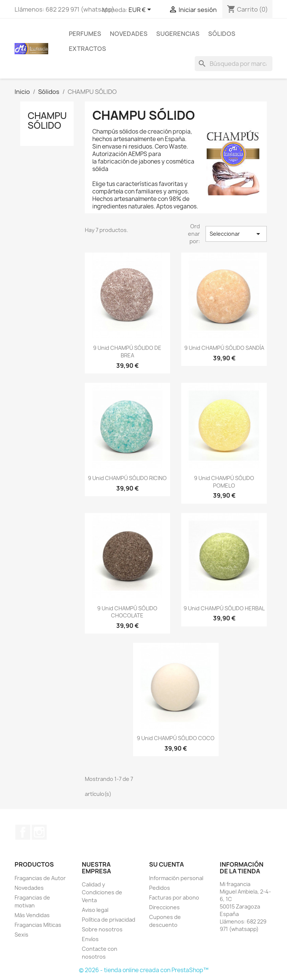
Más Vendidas (32, 915)
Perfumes (85, 34)
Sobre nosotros (102, 929)
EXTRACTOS (87, 49)
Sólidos (222, 34)
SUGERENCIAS (178, 34)
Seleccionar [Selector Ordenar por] (236, 234)
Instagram (39, 832)
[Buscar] (234, 64)
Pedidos (160, 888)
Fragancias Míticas (38, 925)
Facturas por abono (174, 897)
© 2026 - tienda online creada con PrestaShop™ (144, 970)
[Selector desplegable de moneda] (141, 10)
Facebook (23, 832)
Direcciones (164, 907)
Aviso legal (95, 910)
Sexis (21, 935)
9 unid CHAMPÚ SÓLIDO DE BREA (127, 352)
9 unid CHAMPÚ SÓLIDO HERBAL (224, 608)
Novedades (129, 34)
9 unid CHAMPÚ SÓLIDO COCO (176, 738)
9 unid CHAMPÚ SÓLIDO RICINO (127, 478)
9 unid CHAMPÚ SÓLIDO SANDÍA (224, 348)
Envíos (90, 939)
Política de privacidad (109, 920)
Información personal (176, 878)
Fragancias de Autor (40, 878)
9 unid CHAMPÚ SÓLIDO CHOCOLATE (127, 612)
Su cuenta (166, 864)
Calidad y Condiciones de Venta (102, 892)
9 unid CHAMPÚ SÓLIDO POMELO (224, 482)
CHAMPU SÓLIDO (47, 120)
